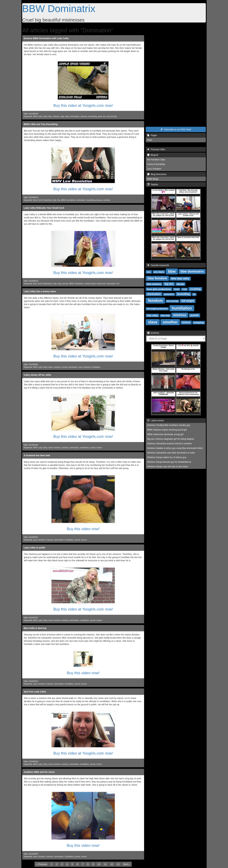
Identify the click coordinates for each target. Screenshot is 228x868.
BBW (63, 200)
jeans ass (102, 116)
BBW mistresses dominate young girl (165, 434)
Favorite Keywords (158, 265)
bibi (55, 200)
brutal (177, 289)
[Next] (127, 864)
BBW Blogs (153, 179)
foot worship (112, 116)
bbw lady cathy (180, 278)
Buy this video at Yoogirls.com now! (83, 105)
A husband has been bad (37, 455)
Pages (152, 135)
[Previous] (42, 864)
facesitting (92, 116)
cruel (184, 289)
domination (75, 116)
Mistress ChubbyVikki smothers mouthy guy (169, 425)
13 (118, 864)
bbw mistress (154, 284)
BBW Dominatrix (59, 9)
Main (150, 140)
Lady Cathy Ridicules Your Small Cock (44, 208)
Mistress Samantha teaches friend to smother (170, 444)
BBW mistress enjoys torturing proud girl (167, 430)
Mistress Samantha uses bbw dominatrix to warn (171, 453)
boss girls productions (159, 289)
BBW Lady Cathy (40, 116)
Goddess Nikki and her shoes (39, 772)
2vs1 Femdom (154, 169)
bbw (50, 116)
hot (118, 284)
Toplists (153, 184)
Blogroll (153, 155)
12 (112, 864)
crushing (195, 289)
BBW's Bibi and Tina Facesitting (41, 124)
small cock (101, 284)
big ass (99, 200)
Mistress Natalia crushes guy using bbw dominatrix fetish (175, 448)
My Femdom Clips (156, 160)
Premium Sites (156, 149)
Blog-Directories (157, 174)
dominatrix (169, 294)
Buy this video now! (83, 529)
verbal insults (90, 284)
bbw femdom (157, 278)
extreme (84, 116)
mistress (56, 116)
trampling (199, 322)
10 (99, 864)
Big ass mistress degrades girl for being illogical (171, 439)
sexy (81, 367)
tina (59, 200)
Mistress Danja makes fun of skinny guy (167, 457)
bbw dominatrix (192, 271)
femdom (57, 448)
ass (149, 272)
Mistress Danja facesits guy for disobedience (169, 462)
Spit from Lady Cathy (35, 692)
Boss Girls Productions (43, 200)
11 (105, 864)
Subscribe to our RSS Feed (176, 129)
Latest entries (156, 421)
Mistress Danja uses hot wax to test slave (168, 466)
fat (194, 294)
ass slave (159, 272)
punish (93, 448)
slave (51, 367)
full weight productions (157, 309)
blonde (65, 284)
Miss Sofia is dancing (35, 628)
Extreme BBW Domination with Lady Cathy (46, 38)
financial (87, 367)
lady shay (165, 315)
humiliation (71, 200)
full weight (188, 301)
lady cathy (65, 116)
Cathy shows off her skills (37, 375)
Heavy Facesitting (156, 164)
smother (107, 200)
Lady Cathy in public (35, 548)
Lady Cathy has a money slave (40, 291)
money (65, 367)
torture (99, 448)
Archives (153, 333)
